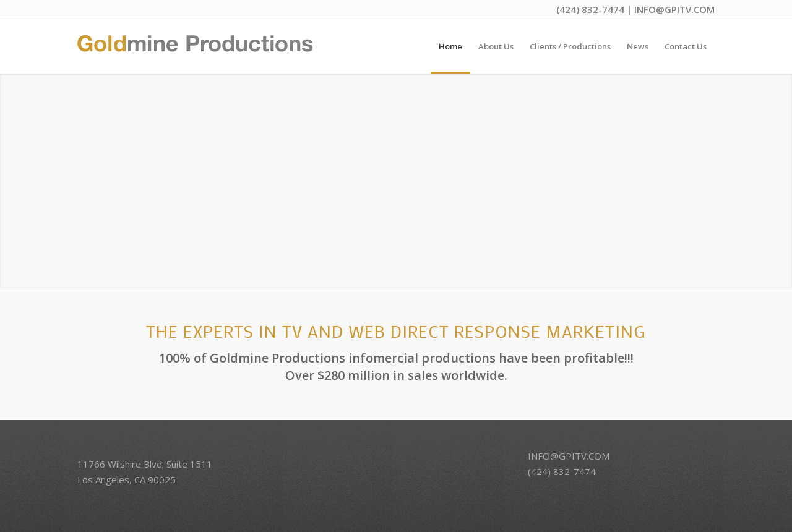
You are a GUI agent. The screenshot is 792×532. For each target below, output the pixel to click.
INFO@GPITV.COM (674, 9)
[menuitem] (450, 46)
